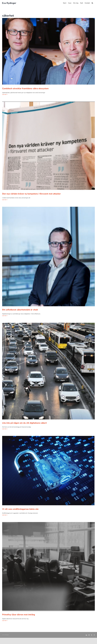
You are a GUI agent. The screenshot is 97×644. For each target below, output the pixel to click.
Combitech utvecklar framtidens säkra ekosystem (25, 89)
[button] (92, 3)
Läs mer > (5, 94)
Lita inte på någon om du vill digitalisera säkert (24, 423)
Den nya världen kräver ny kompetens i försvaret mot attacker (31, 194)
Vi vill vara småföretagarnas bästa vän (20, 509)
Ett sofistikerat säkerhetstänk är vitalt (20, 310)
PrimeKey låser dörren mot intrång (19, 615)
